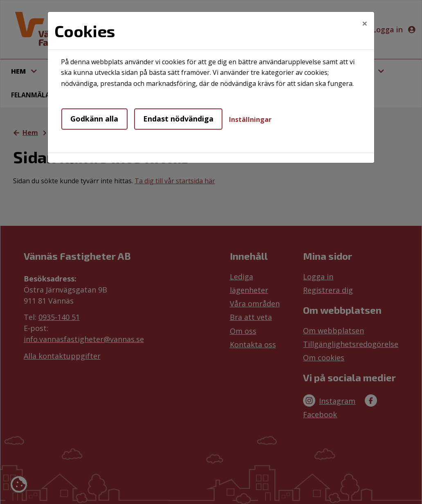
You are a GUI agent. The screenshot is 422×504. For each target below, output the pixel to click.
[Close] (365, 23)
